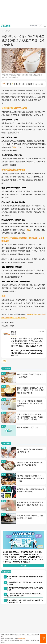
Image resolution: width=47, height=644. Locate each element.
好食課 (9, 84)
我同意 (43, 639)
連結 (14, 147)
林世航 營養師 (27, 84)
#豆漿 (4, 361)
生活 (6, 31)
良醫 (2, 31)
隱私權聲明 (22, 639)
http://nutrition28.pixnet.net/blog (29, 351)
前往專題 (23, 566)
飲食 (9, 31)
